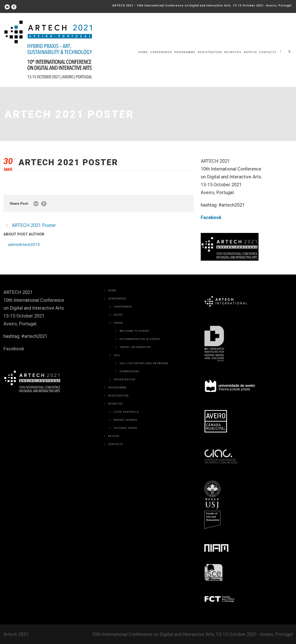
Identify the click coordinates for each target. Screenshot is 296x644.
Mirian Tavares (126, 420)
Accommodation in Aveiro (140, 339)
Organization (125, 380)
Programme (185, 52)
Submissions (129, 371)
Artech (250, 52)
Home (143, 52)
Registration (210, 52)
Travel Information (135, 347)
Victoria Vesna (125, 428)
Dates (118, 315)
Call (117, 355)
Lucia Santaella (126, 412)
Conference (161, 52)
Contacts (268, 52)
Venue (118, 323)
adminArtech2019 (24, 244)
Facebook (211, 217)
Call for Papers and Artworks (144, 363)
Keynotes (233, 52)
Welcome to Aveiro (134, 331)
